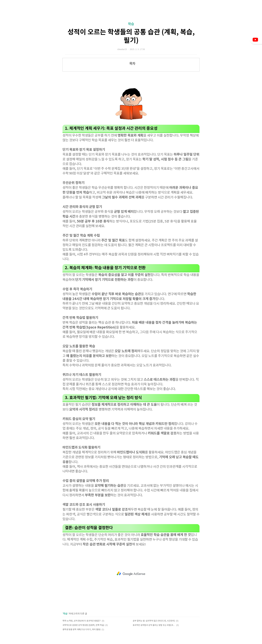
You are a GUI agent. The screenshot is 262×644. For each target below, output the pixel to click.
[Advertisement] (131, 574)
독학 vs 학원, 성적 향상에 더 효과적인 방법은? (82, 621)
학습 (131, 24)
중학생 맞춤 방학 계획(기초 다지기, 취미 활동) (82, 630)
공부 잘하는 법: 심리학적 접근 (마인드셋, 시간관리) (154, 621)
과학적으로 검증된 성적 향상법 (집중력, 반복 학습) (83, 625)
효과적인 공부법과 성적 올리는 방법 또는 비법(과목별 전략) (154, 625)
